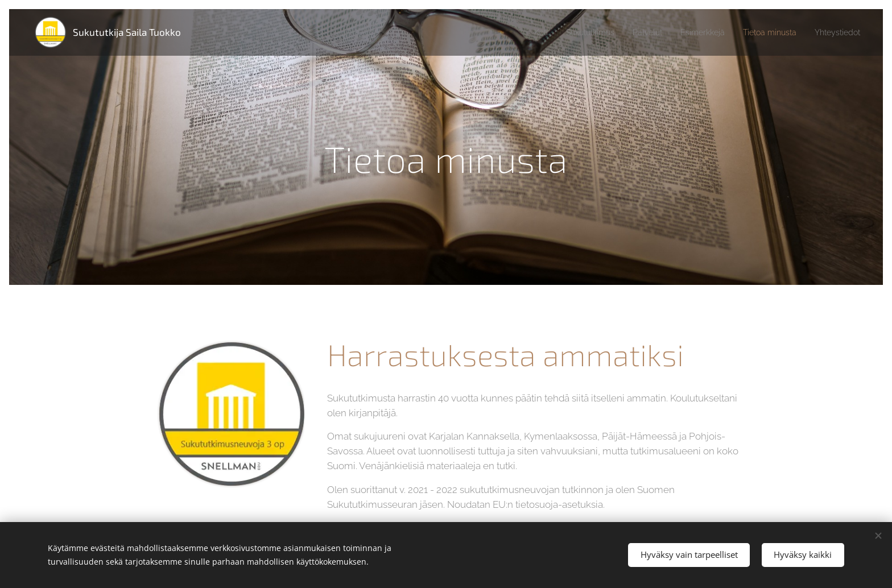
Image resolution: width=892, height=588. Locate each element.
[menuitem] (510, 32)
